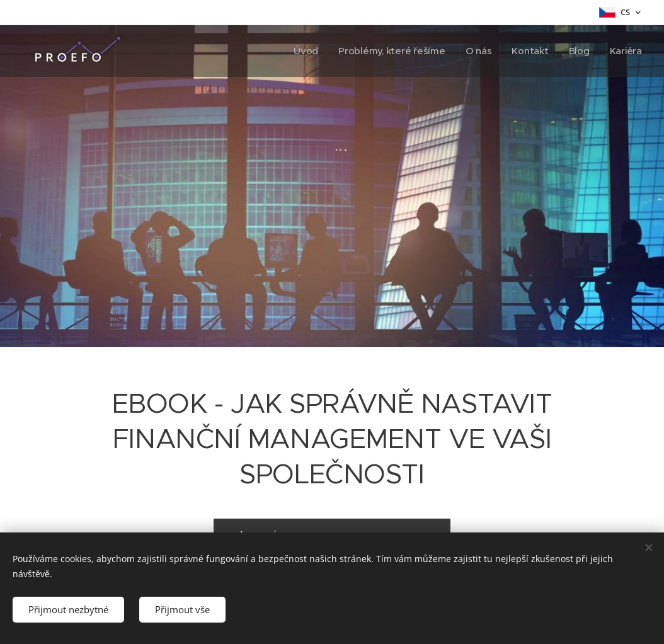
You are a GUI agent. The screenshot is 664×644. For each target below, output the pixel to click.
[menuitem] (302, 51)
